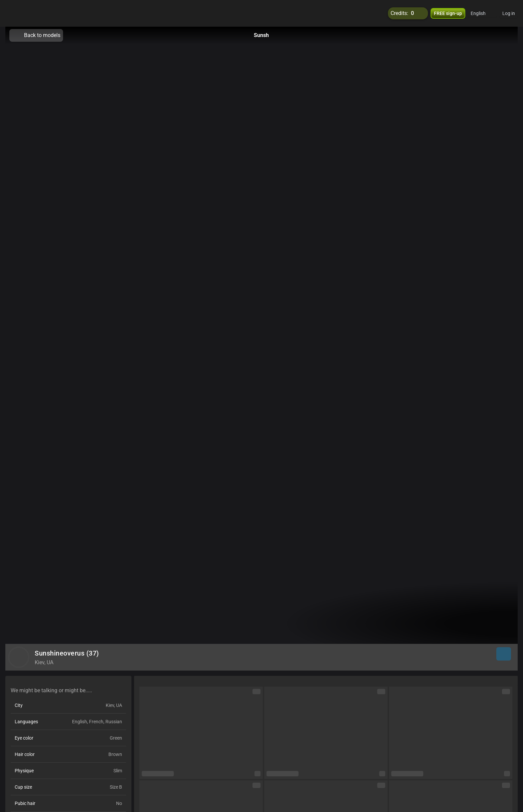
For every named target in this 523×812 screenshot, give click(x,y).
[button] (482, 13)
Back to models (36, 35)
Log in (509, 13)
